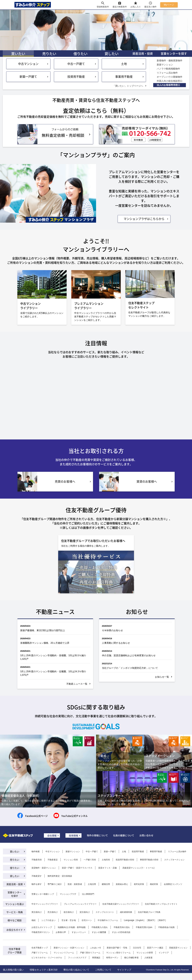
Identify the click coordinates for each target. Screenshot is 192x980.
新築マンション (73, 851)
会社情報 (52, 835)
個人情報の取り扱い (13, 970)
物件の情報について (97, 835)
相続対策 (154, 884)
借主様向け (69, 912)
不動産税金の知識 (166, 927)
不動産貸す (37, 876)
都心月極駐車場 (131, 958)
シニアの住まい (49, 920)
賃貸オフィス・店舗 (107, 868)
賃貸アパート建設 (155, 948)
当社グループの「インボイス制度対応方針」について (130, 668)
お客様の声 (61, 932)
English (140, 920)
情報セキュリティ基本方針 (44, 970)
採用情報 (73, 835)
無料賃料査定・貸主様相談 (60, 876)
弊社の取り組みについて (76, 970)
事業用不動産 (124, 77)
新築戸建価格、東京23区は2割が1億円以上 (43, 630)
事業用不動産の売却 (149, 860)
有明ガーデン (112, 958)
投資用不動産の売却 (125, 860)
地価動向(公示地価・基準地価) (72, 927)
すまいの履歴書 (99, 932)
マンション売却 (71, 860)
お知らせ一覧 (162, 677)
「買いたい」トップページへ (128, 86)
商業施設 (96, 958)
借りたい (80, 54)
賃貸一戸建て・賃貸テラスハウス (77, 868)
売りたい (49, 54)
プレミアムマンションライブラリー (80, 904)
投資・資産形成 (75, 884)
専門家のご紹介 (55, 884)
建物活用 (106, 884)
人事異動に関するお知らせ (116, 643)
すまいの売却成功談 (121, 932)
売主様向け (53, 912)
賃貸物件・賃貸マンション (44, 868)
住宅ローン (87, 920)
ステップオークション (174, 860)
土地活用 (92, 884)
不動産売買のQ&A (144, 927)
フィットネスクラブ (77, 958)
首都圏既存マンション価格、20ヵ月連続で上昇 (45, 643)
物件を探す (37, 884)
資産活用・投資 (143, 54)
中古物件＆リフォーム (108, 920)
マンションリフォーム (64, 953)
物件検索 (36, 851)
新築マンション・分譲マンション (69, 948)
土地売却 (106, 860)
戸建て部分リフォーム (90, 953)
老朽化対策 (139, 884)
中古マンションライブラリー (45, 904)
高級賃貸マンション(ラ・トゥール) (138, 868)
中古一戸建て (76, 64)
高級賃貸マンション (178, 948)
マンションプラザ (68, 894)
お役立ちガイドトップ (42, 927)
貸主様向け (85, 912)
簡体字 (162, 920)
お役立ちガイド (15, 930)
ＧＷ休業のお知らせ (112, 630)
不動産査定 (53, 860)
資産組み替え (122, 884)
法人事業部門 (88, 894)
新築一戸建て (28, 77)
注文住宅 (137, 948)
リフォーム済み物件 (177, 851)
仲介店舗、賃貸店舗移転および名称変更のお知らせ (129, 655)
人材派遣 (148, 958)
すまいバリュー (79, 932)
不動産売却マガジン (41, 932)
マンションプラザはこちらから (144, 219)
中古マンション (28, 64)
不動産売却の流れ (122, 927)
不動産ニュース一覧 (77, 684)
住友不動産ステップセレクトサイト (161, 904)
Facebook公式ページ (36, 816)
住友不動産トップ (40, 948)
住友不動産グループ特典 (149, 912)
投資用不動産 (76, 77)
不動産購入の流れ (100, 927)
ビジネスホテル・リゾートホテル (47, 958)
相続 (34, 920)
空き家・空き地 (69, 920)
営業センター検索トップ (43, 894)
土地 (124, 64)
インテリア (164, 953)
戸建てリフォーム (40, 953)
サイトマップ (124, 970)
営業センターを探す (174, 54)
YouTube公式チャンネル (74, 816)
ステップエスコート (105, 912)
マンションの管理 (145, 953)
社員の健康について (124, 835)
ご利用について (103, 970)
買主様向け (37, 912)
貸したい (112, 54)
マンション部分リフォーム (118, 953)
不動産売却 (37, 860)
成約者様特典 (126, 912)
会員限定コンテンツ (173, 884)
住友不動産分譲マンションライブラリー (121, 904)
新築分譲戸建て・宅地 (117, 948)
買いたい (18, 54)
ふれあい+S (95, 948)
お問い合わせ (146, 835)
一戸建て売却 (90, 860)
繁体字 (151, 920)
